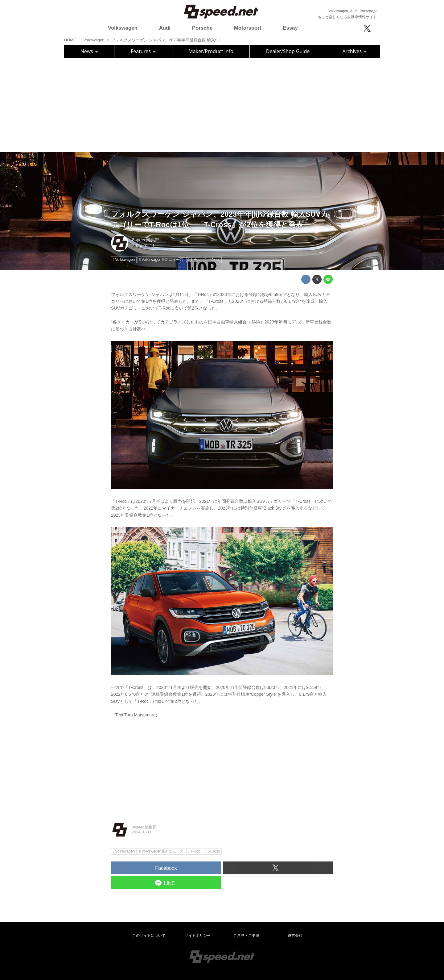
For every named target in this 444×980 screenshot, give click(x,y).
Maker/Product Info (211, 51)
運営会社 (295, 936)
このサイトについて (149, 936)
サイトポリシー (198, 936)
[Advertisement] (222, 104)
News (89, 51)
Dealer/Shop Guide (288, 51)
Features (143, 51)
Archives (354, 51)
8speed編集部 (146, 240)
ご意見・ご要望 (246, 936)
